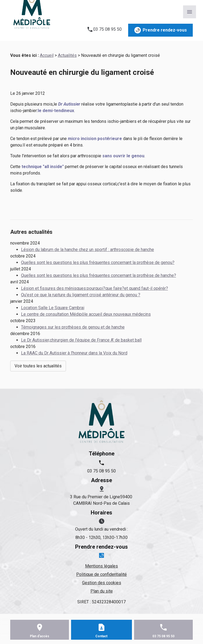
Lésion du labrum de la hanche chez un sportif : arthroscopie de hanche (87, 250)
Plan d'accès (40, 636)
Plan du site (102, 591)
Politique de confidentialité (101, 574)
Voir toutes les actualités (38, 366)
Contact (101, 636)
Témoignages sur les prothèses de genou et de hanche (73, 327)
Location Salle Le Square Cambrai (53, 308)
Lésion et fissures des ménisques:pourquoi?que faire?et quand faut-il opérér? (94, 288)
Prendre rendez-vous (161, 30)
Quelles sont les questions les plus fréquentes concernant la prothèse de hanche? (99, 275)
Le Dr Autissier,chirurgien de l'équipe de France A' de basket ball (81, 340)
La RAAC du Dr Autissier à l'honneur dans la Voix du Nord (74, 353)
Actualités (67, 55)
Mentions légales (101, 566)
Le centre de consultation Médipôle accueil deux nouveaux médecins (86, 314)
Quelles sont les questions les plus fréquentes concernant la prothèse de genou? (98, 262)
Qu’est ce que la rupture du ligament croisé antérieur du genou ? (81, 295)
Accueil (47, 55)
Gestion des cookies (102, 583)
